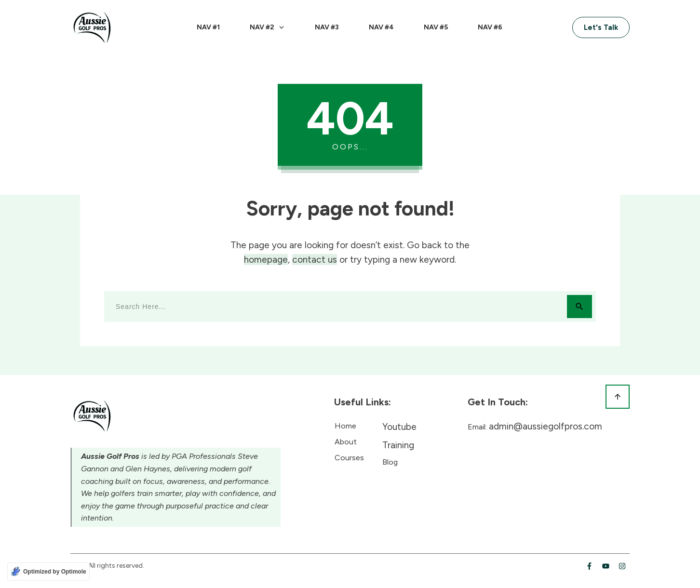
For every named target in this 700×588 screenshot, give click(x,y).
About (346, 442)
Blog (390, 462)
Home (345, 426)
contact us (315, 260)
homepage (266, 260)
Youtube (399, 427)
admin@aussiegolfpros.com (545, 426)
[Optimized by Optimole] (48, 572)
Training (398, 445)
